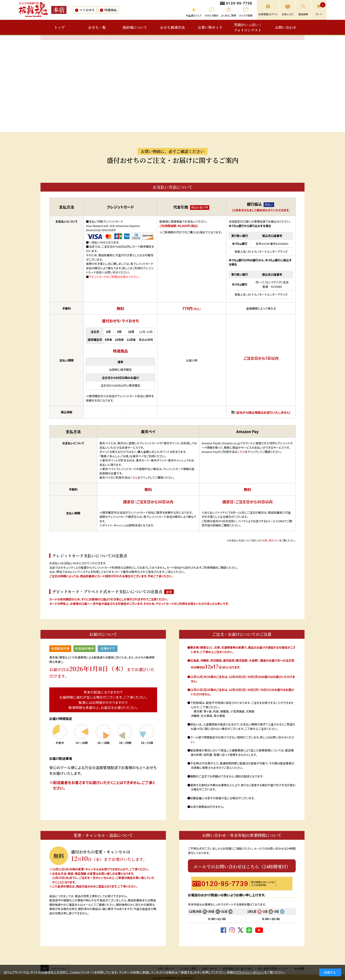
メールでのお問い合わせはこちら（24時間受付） (242, 866)
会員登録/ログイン (268, 14)
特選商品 (110, 10)
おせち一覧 (97, 27)
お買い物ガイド (210, 27)
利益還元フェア (194, 15)
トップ (59, 27)
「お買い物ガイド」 (270, 540)
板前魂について (135, 27)
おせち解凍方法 (172, 27)
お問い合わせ (286, 27)
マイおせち (87, 10)
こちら (134, 477)
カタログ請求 (211, 15)
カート (320, 9)
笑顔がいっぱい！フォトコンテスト (248, 27)
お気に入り (288, 14)
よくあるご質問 (228, 15)
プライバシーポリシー (250, 972)
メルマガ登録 (246, 15)
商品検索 (303, 14)
